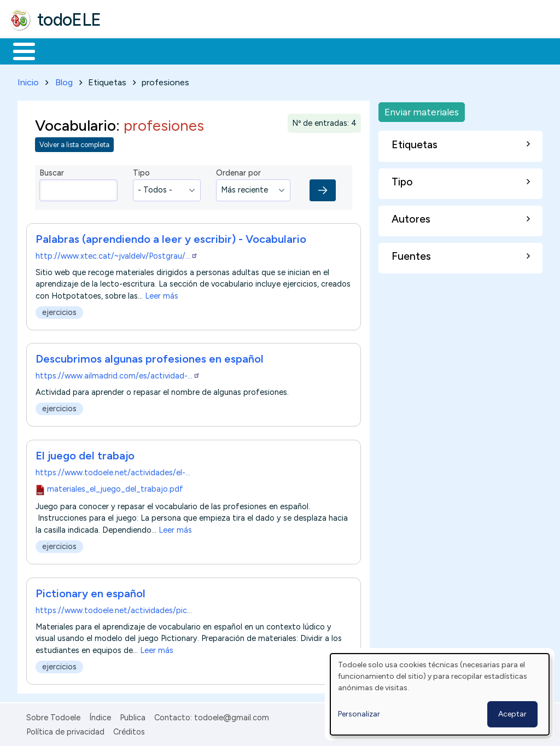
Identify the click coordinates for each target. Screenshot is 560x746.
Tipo (141, 171)
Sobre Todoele (53, 715)
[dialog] (440, 694)
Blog (64, 80)
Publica (133, 715)
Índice (100, 715)
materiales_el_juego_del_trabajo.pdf (115, 487)
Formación (132, 50)
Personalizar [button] (359, 714)
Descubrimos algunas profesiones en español (150, 357)
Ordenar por (238, 171)
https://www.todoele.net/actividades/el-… (113, 470)
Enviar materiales (422, 110)
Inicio (18, 50)
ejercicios (59, 310)
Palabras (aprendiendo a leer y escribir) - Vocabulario (171, 237)
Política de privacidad (65, 730)
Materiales (61, 50)
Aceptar (512, 714)
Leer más (162, 294)
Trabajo (197, 50)
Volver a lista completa (74, 143)
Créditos (129, 730)
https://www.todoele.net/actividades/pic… (114, 608)
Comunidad (400, 50)
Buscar (449, 50)
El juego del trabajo (85, 453)
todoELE (69, 20)
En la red (258, 50)
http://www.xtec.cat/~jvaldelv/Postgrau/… (117, 254)
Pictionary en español (91, 591)
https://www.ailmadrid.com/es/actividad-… (118, 374)
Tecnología (327, 50)
